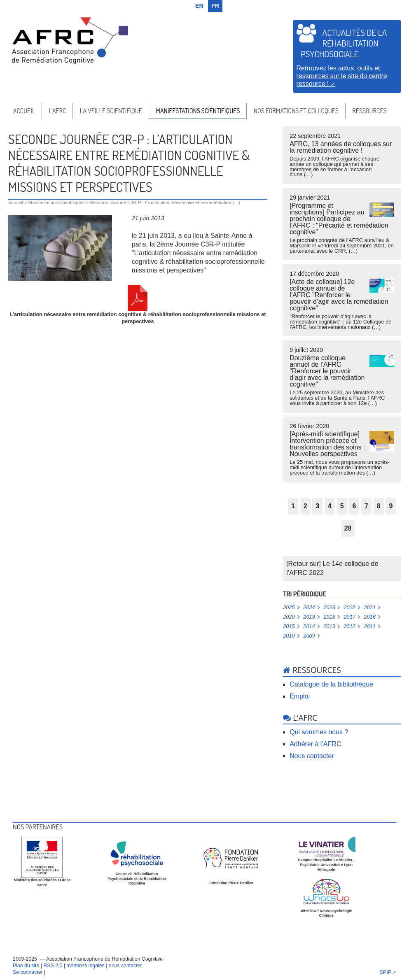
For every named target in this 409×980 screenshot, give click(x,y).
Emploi (300, 696)
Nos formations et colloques (296, 111)
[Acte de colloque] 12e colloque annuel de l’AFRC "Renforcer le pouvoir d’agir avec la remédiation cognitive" (342, 300)
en (199, 6)
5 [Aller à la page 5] (342, 506)
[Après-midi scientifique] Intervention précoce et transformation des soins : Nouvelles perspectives (342, 449)
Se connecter (28, 972)
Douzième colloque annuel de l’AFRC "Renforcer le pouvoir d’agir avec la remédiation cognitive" (342, 376)
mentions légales (85, 966)
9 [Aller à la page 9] (391, 506)
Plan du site (26, 966)
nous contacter (125, 966)
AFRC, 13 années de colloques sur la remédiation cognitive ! (342, 155)
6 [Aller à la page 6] (354, 506)
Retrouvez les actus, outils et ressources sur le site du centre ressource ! (342, 76)
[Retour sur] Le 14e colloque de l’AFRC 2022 (332, 568)
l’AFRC (58, 111)
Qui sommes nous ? (319, 732)
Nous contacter (312, 756)
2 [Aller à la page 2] (305, 506)
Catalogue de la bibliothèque (331, 684)
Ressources (369, 111)
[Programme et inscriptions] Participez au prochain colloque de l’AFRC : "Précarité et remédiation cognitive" (342, 224)
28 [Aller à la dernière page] (348, 528)
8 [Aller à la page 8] (379, 506)
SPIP (386, 972)
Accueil (24, 111)
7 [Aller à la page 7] (366, 506)
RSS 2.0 (53, 966)
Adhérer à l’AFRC (315, 744)
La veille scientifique (111, 111)
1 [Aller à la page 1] (293, 506)
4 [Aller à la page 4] (330, 506)
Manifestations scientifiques (198, 111)
